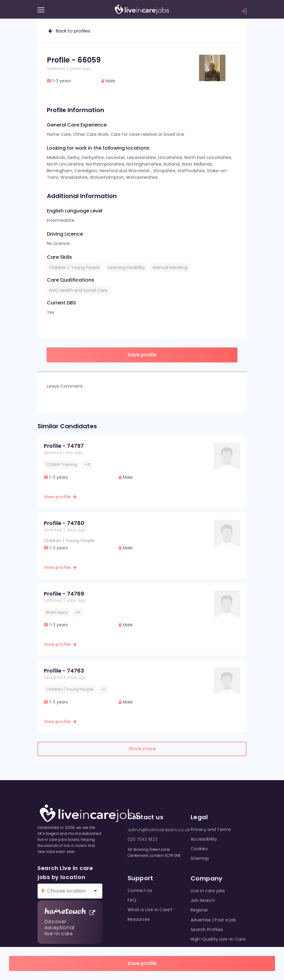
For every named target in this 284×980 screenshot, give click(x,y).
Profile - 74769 (64, 594)
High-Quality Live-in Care (218, 939)
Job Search (203, 900)
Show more (142, 749)
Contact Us (140, 890)
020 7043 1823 (142, 839)
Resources (139, 919)
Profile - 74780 (64, 523)
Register (199, 910)
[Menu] (41, 10)
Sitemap (200, 858)
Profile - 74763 (64, 671)
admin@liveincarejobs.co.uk (159, 830)
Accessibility (204, 839)
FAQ (132, 900)
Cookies (199, 849)
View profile (60, 497)
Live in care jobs (208, 891)
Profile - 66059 (74, 60)
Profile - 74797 (64, 446)
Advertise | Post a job (213, 920)
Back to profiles (69, 31)
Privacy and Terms (211, 829)
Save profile (142, 963)
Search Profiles (207, 930)
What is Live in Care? (150, 910)
